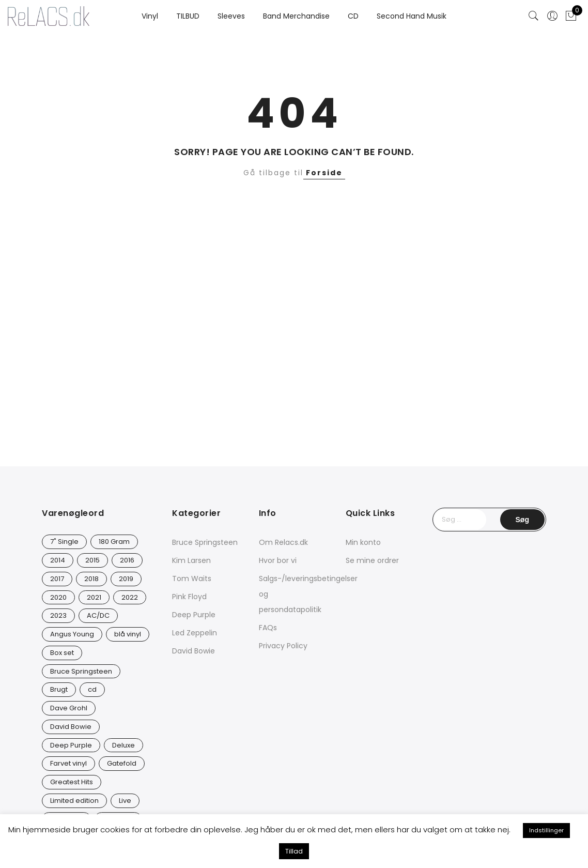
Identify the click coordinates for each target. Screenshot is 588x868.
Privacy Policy (283, 646)
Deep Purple (194, 615)
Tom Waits (192, 578)
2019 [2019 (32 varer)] (126, 579)
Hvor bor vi (278, 560)
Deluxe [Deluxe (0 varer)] (123, 745)
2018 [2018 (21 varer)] (91, 579)
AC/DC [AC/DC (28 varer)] (98, 615)
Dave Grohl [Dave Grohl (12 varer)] (69, 708)
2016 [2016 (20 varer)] (127, 560)
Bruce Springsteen (205, 542)
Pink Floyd (189, 597)
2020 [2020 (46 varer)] (58, 597)
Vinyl (150, 16)
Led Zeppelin (195, 633)
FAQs (268, 628)
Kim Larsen (191, 560)
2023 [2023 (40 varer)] (58, 615)
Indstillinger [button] (546, 830)
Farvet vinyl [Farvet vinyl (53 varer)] (68, 763)
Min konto (363, 542)
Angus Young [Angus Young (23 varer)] (72, 634)
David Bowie (194, 651)
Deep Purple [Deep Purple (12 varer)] (71, 745)
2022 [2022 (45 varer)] (130, 597)
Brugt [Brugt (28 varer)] (59, 689)
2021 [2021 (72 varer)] (94, 597)
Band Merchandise (296, 16)
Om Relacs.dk (283, 542)
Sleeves (231, 16)
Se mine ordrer (372, 560)
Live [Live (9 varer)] (125, 801)
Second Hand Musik (412, 16)
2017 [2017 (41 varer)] (57, 579)
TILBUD (188, 16)
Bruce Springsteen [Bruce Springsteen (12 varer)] (81, 671)
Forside (324, 173)
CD (353, 16)
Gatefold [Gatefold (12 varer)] (122, 763)
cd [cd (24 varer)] (92, 689)
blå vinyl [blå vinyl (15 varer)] (128, 634)
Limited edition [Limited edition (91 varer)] (74, 801)
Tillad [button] (294, 851)
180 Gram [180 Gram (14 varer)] (114, 542)
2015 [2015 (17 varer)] (92, 560)
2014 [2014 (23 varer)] (58, 560)
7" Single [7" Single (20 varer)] (64, 542)
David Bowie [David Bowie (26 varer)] (71, 727)
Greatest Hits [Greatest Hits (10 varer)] (72, 782)
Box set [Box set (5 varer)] (62, 653)
